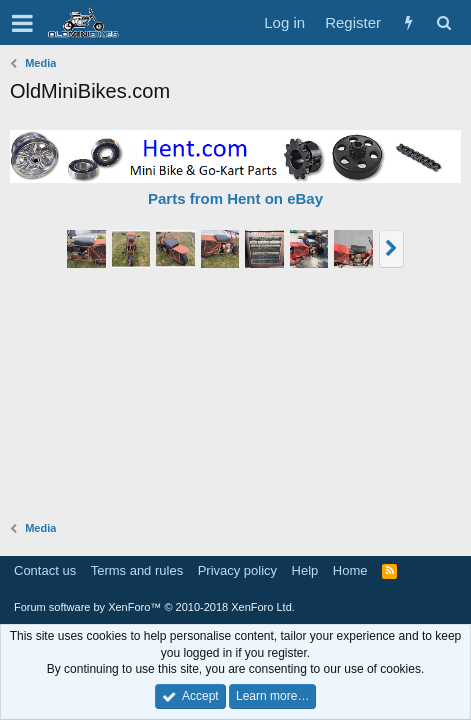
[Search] (443, 22)
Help (305, 570)
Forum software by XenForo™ (154, 607)
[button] (22, 23)
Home (350, 570)
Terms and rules (137, 570)
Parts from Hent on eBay (235, 198)
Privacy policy (237, 570)
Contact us (45, 570)
